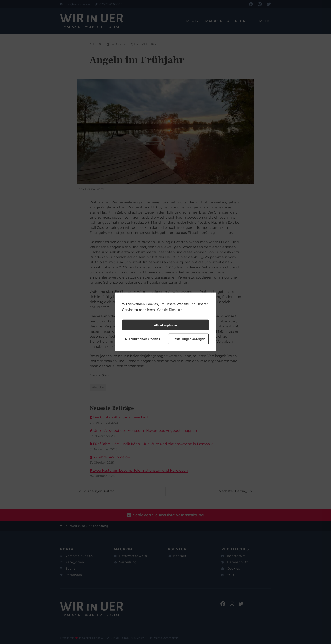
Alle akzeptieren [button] (165, 325)
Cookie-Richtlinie (170, 310)
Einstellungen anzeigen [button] (188, 339)
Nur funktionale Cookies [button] (143, 339)
